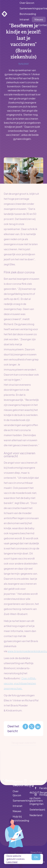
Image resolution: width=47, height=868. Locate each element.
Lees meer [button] (12, 862)
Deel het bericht (13, 729)
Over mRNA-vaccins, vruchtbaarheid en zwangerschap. (20, 682)
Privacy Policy (36, 852)
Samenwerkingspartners (18, 800)
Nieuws (17, 811)
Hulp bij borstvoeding (18, 818)
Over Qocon (17, 793)
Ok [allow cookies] (36, 857)
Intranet (17, 806)
